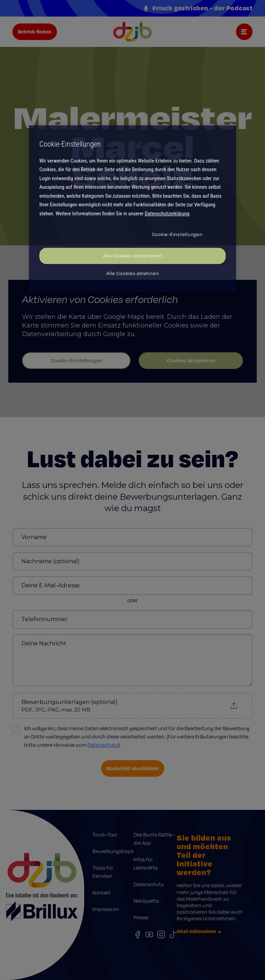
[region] (132, 209)
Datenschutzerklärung (167, 214)
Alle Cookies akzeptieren (133, 256)
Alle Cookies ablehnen (133, 273)
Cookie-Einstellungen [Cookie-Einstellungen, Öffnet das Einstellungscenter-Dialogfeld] (177, 234)
